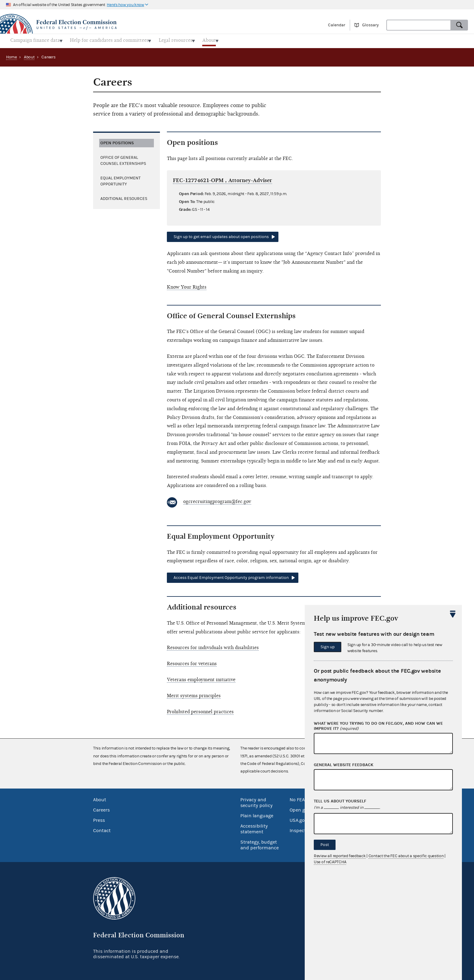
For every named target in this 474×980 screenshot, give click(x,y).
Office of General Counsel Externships (123, 159)
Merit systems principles (194, 694)
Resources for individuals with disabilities (213, 646)
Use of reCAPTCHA (330, 862)
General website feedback (344, 765)
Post (325, 845)
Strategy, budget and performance (260, 843)
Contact (102, 829)
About (29, 55)
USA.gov (298, 818)
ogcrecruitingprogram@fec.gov (217, 500)
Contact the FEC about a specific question (406, 856)
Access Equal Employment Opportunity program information (231, 576)
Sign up (328, 647)
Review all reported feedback (340, 856)
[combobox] (419, 25)
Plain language (257, 814)
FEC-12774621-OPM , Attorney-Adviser (222, 179)
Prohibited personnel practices (200, 710)
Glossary (370, 25)
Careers (101, 808)
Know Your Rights (187, 285)
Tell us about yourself (340, 801)
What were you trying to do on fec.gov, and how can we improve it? (378, 726)
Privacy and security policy (256, 801)
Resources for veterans (192, 662)
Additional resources (124, 197)
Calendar (337, 25)
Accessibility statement (254, 827)
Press (99, 818)
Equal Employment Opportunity (120, 179)
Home (11, 55)
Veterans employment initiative (201, 678)
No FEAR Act (303, 798)
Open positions (117, 141)
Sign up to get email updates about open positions (221, 235)
